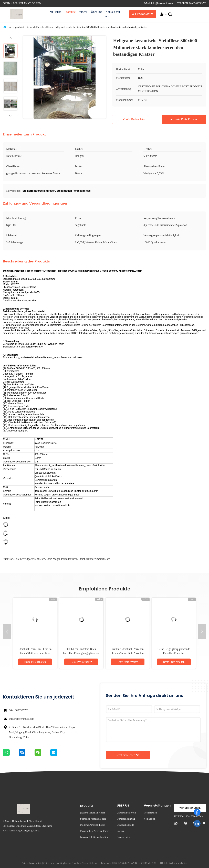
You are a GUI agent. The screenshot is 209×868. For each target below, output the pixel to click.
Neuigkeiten (150, 819)
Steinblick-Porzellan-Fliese (39, 27)
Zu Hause (55, 12)
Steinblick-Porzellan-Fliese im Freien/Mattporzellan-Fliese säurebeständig (35, 653)
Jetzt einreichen (128, 755)
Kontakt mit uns (113, 14)
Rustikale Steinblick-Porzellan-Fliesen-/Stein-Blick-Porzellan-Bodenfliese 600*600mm (128, 653)
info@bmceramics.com (22, 719)
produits (19, 27)
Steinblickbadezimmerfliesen (94, 559)
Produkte (70, 12)
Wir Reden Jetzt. (143, 14)
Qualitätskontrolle (125, 825)
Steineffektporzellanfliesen (31, 559)
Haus (10, 27)
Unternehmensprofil (126, 813)
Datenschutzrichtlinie (32, 863)
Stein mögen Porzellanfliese (62, 559)
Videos (83, 12)
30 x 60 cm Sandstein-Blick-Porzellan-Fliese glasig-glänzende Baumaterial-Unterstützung (81, 653)
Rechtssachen (150, 813)
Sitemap (121, 831)
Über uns (96, 12)
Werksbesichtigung (126, 819)
